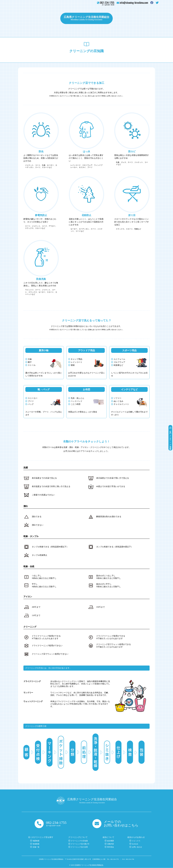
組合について (135, 18)
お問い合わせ (151, 18)
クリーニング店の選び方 (80, 844)
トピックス (120, 18)
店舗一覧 (36, 847)
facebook (135, 844)
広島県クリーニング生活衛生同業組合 (86, 17)
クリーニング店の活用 (79, 847)
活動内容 (111, 844)
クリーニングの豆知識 (79, 841)
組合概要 (111, 841)
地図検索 (36, 841)
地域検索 (36, 844)
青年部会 (111, 847)
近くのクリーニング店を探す (170, 437)
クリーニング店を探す (25, 18)
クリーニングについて (47, 18)
